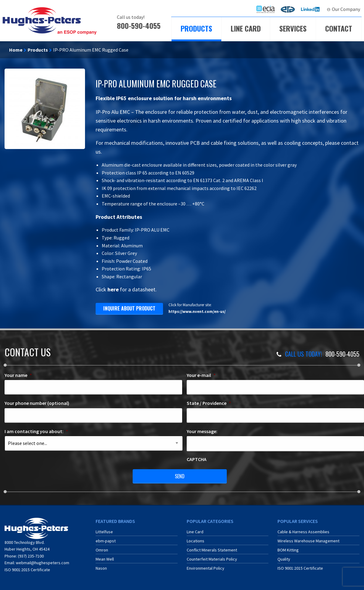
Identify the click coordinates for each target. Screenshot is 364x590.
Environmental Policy (206, 568)
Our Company (346, 9)
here (113, 289)
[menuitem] (266, 9)
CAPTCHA (197, 459)
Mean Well (105, 559)
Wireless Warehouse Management (308, 541)
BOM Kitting (288, 550)
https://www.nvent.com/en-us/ (197, 311)
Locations (196, 541)
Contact (339, 28)
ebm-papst (106, 541)
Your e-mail (201, 375)
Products (196, 28)
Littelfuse (104, 532)
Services (293, 28)
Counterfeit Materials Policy (212, 559)
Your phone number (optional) (37, 403)
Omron (102, 550)
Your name (18, 375)
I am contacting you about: (36, 431)
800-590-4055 (139, 25)
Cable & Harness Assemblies (303, 532)
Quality (284, 559)
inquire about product (129, 308)
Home (16, 50)
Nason (101, 568)
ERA (290, 9)
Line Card (246, 28)
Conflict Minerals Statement (212, 550)
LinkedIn (311, 9)
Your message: (202, 431)
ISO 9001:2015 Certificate (27, 570)
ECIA (268, 9)
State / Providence (209, 403)
